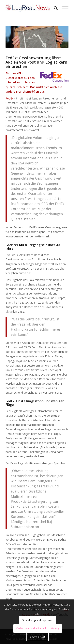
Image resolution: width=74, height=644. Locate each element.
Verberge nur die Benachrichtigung (38, 628)
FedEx (9, 98)
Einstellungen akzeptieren (38, 620)
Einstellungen (38, 637)
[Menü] (63, 8)
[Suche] (54, 8)
